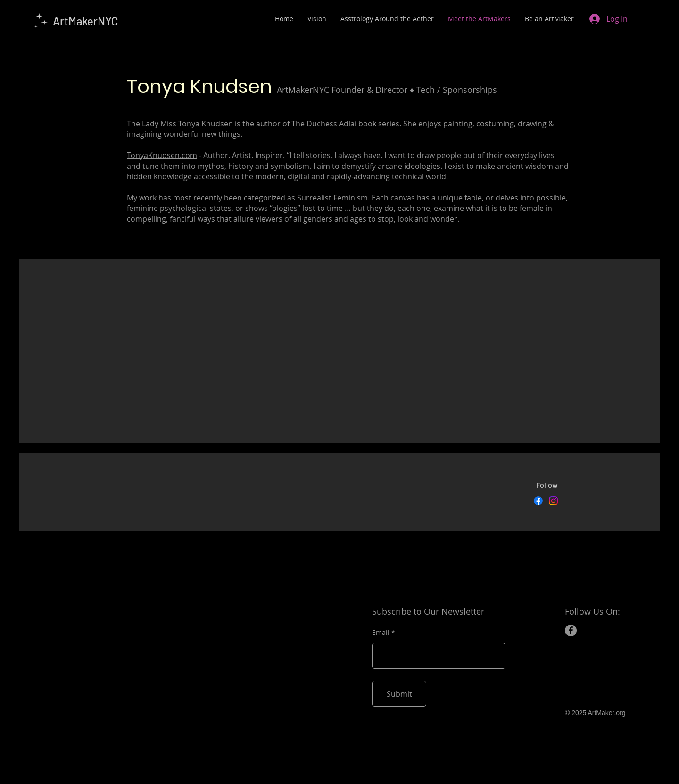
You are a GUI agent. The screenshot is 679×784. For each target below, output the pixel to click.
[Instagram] (553, 501)
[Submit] (399, 694)
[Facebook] (538, 501)
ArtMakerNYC (86, 21)
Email (381, 633)
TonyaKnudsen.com (162, 155)
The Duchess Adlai (324, 124)
